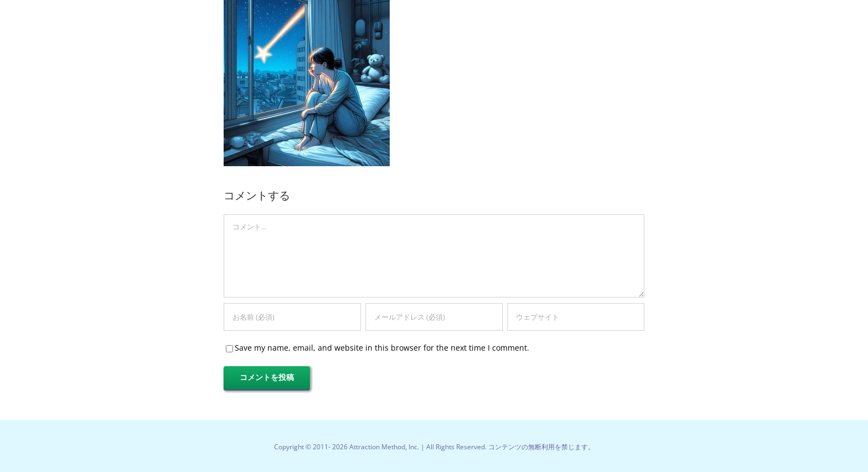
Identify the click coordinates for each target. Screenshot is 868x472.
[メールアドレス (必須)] (434, 317)
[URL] (576, 317)
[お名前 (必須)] (292, 317)
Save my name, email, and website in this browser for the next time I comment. (382, 348)
